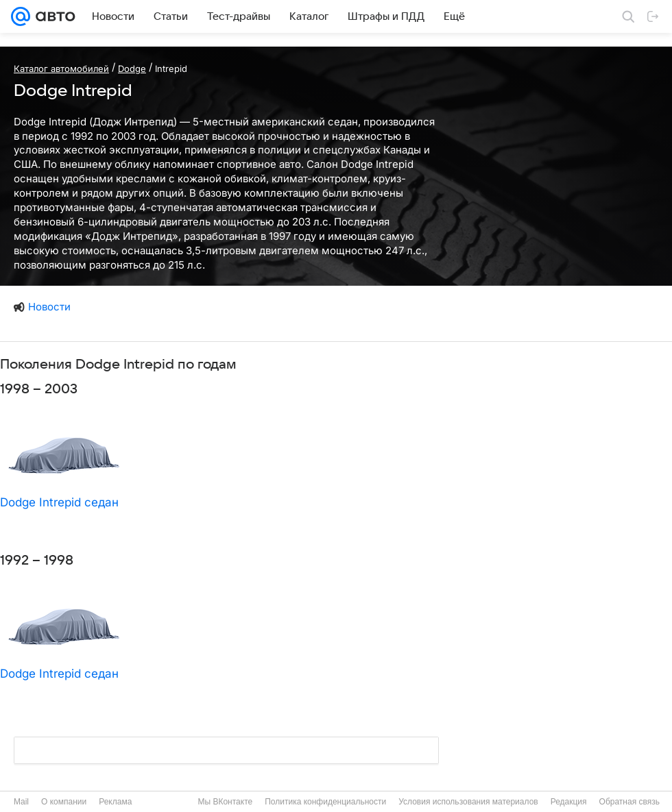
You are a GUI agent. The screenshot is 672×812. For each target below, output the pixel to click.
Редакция (569, 802)
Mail (21, 802)
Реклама (115, 802)
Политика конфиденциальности (325, 802)
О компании (64, 802)
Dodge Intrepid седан (59, 502)
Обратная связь (629, 802)
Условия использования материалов (468, 802)
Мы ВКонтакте (225, 802)
